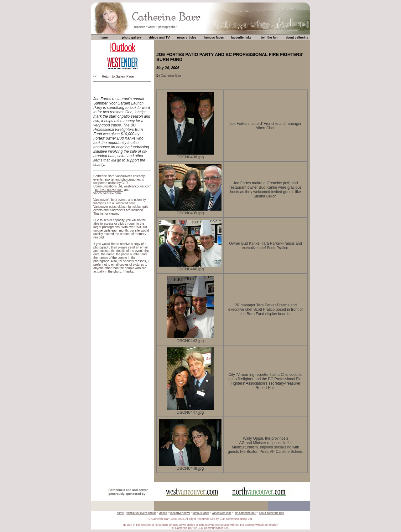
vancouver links (221, 513)
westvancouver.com (138, 186)
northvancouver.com (109, 190)
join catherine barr (245, 513)
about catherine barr (272, 513)
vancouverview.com (107, 193)
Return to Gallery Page (118, 77)
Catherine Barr (171, 76)
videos (163, 513)
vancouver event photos (141, 513)
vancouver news (180, 513)
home (120, 513)
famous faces (201, 513)
